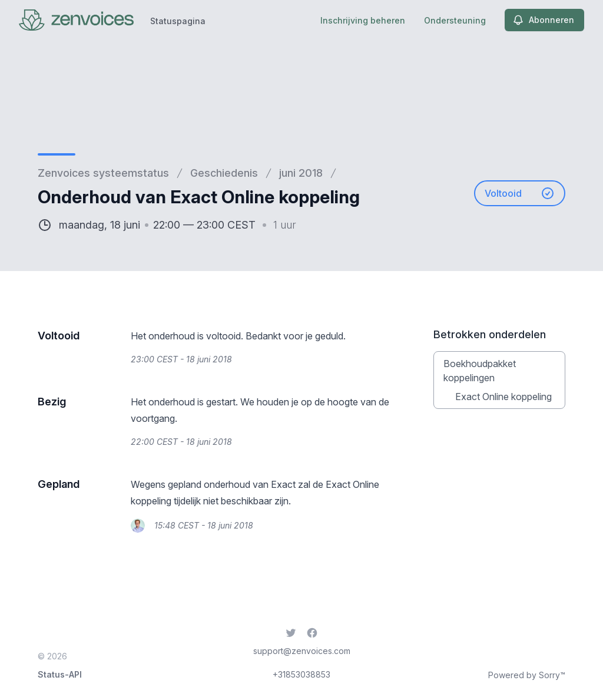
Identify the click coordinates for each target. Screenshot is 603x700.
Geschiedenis (224, 173)
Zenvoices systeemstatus (103, 173)
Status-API (60, 674)
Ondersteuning (455, 20)
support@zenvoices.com (302, 651)
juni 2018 (301, 173)
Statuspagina (178, 21)
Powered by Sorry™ (527, 675)
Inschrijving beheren (363, 20)
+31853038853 (301, 674)
